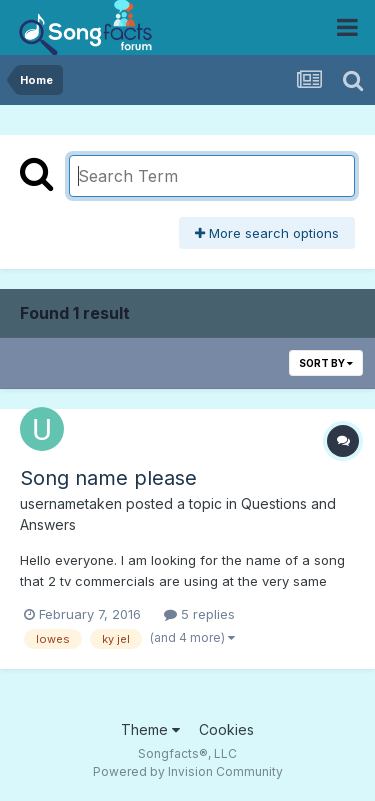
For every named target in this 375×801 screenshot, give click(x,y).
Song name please (108, 478)
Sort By (326, 363)
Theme (150, 729)
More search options (267, 233)
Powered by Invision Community (188, 771)
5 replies (199, 614)
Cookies (226, 729)
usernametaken (71, 503)
